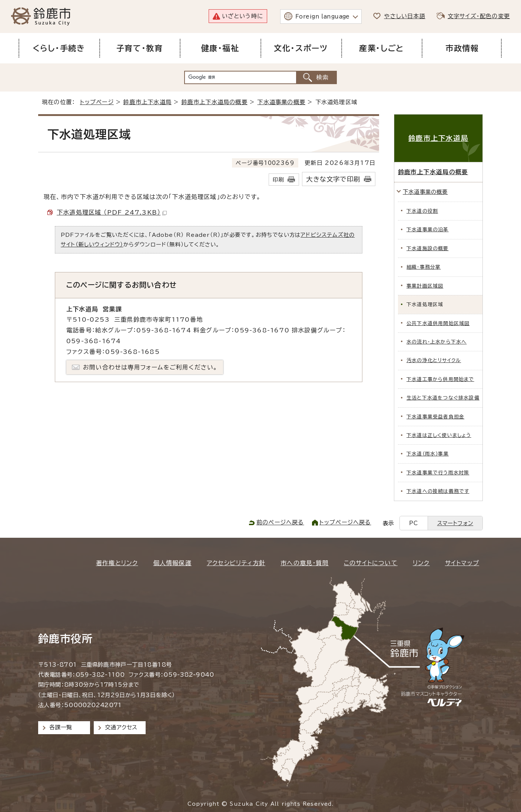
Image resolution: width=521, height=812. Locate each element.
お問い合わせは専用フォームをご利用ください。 (150, 367)
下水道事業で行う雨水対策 (438, 473)
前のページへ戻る (280, 522)
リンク (421, 563)
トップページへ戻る (345, 522)
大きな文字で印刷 (333, 179)
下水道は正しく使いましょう (439, 435)
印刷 (278, 180)
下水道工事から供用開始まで (440, 379)
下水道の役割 (422, 211)
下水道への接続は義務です (438, 491)
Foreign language (323, 16)
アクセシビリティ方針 (236, 563)
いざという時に (243, 16)
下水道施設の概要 (428, 248)
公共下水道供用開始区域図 (438, 323)
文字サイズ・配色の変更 (479, 16)
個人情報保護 (172, 563)
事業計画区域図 (425, 286)
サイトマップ (462, 563)
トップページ (97, 102)
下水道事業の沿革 (428, 230)
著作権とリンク (117, 563)
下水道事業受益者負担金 (435, 417)
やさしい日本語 (404, 16)
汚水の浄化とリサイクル (434, 360)
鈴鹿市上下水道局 (147, 102)
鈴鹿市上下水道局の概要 (215, 102)
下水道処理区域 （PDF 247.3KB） (112, 212)
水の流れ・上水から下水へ (437, 342)
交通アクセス (121, 727)
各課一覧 (61, 727)
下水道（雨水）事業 (428, 454)
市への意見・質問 (305, 563)
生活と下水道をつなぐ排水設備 (443, 398)
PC (414, 523)
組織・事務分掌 (424, 267)
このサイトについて (371, 563)
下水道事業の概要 (281, 102)
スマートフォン (455, 523)
